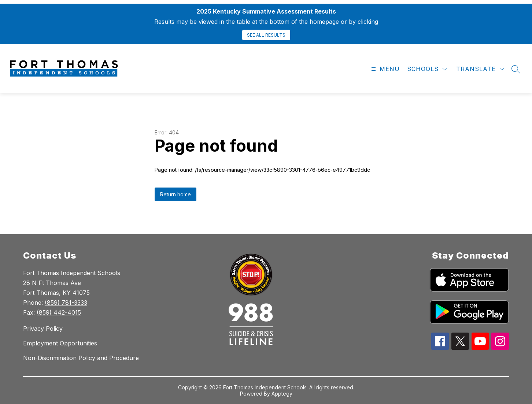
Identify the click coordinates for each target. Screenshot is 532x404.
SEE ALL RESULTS (266, 35)
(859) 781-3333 (66, 303)
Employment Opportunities (60, 343)
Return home (176, 194)
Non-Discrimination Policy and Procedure (81, 358)
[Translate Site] (480, 69)
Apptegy (282, 394)
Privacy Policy (43, 329)
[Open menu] (385, 69)
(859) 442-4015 (59, 312)
